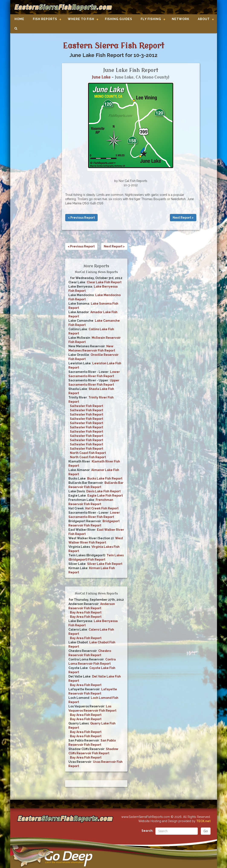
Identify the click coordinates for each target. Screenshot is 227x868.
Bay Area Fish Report (86, 612)
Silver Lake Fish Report (105, 564)
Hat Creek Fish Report (102, 508)
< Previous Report (81, 218)
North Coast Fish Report (88, 453)
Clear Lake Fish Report (104, 282)
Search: (147, 831)
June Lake (101, 77)
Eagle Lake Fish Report (105, 496)
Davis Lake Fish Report (103, 491)
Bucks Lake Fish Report (105, 478)
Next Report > (183, 218)
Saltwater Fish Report (87, 406)
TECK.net (203, 821)
